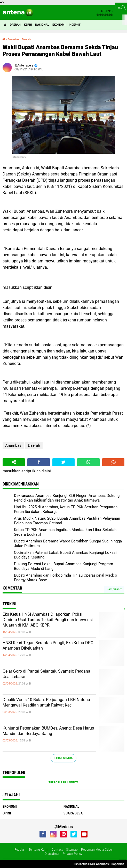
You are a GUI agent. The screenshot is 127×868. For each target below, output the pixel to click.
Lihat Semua (63, 758)
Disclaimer (52, 854)
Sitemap (72, 850)
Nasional (42, 25)
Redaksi (20, 850)
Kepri (28, 25)
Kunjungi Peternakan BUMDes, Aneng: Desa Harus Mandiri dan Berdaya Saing (48, 731)
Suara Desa (73, 813)
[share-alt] (14, 462)
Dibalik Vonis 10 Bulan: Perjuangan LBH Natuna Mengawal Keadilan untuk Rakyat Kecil (46, 702)
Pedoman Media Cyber (97, 850)
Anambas (13, 445)
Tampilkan (114, 589)
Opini (7, 813)
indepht (75, 25)
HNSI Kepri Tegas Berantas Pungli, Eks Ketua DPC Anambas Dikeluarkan (48, 645)
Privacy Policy (73, 854)
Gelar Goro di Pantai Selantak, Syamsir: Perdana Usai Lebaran (46, 674)
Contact (57, 850)
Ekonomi (59, 25)
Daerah (15, 25)
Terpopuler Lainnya (63, 782)
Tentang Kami (38, 850)
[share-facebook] (38, 462)
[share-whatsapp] (88, 462)
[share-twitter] (63, 462)
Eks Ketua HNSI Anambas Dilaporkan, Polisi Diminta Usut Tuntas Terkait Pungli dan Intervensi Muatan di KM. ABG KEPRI (48, 620)
